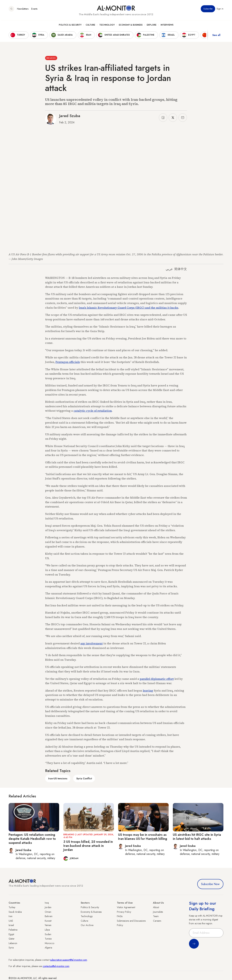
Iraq (47, 903)
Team (156, 916)
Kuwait (48, 921)
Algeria (48, 948)
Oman (48, 912)
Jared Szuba (70, 116)
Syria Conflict (84, 778)
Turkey (12, 907)
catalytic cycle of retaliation (93, 411)
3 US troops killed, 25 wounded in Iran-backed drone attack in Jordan (88, 846)
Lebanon (13, 943)
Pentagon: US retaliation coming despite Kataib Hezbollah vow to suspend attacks (32, 839)
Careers (157, 921)
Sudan (48, 934)
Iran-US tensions (58, 778)
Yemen (48, 925)
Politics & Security (70, 26)
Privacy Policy (124, 912)
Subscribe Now (210, 884)
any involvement (92, 643)
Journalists (158, 912)
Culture (90, 26)
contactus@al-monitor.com (56, 966)
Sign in (220, 10)
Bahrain (49, 916)
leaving (148, 690)
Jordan (48, 907)
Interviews (167, 26)
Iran (11, 916)
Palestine (13, 930)
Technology (107, 26)
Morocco (49, 943)
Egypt (11, 934)
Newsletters (23, 10)
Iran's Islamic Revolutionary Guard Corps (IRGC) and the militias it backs (129, 308)
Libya (47, 930)
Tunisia (48, 939)
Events (34, 10)
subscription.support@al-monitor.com (69, 960)
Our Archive (87, 925)
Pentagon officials (68, 362)
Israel (11, 925)
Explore (152, 26)
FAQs (120, 916)
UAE (11, 921)
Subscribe (208, 10)
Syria (11, 948)
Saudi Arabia (15, 912)
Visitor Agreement (126, 907)
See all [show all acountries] (216, 37)
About (156, 907)
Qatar (12, 939)
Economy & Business (131, 26)
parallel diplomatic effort (157, 679)
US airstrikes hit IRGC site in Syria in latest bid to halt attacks (197, 837)
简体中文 (181, 269)
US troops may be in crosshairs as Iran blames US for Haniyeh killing (143, 837)
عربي (169, 269)
